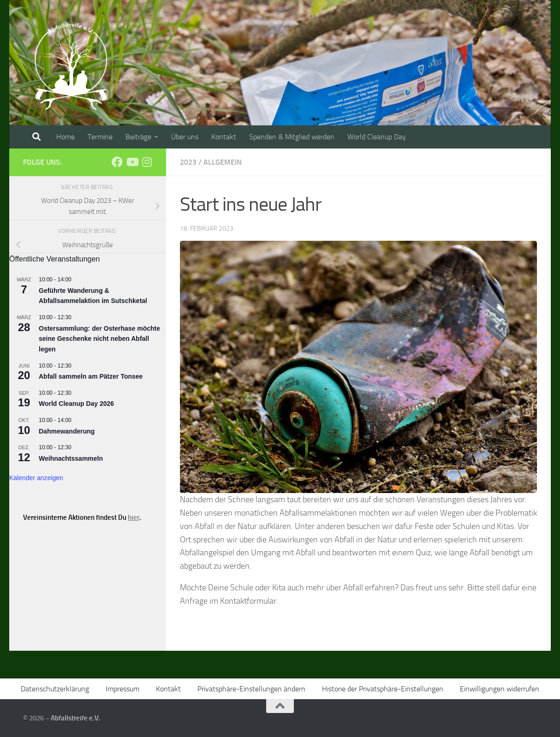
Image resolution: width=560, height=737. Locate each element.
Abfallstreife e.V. (76, 718)
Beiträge (138, 137)
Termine (100, 137)
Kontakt (224, 137)
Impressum (122, 689)
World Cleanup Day (377, 137)
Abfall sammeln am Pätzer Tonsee (91, 376)
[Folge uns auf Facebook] (117, 162)
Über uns (185, 137)
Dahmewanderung (67, 431)
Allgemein (223, 162)
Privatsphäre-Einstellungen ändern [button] (251, 689)
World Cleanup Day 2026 (76, 404)
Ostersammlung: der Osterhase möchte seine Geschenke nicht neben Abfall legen (99, 339)
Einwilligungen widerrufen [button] (500, 689)
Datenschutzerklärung (55, 689)
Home (66, 137)
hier (134, 517)
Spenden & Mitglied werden (292, 137)
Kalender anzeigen (36, 478)
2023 (188, 162)
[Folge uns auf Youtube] (132, 162)
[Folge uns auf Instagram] (147, 162)
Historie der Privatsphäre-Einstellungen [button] (383, 689)
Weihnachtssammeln (71, 458)
